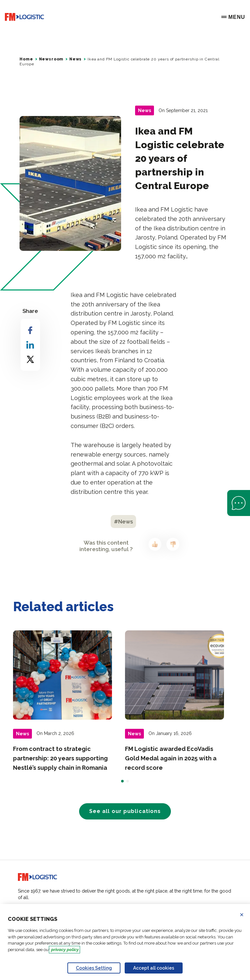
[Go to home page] (24, 17)
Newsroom (51, 59)
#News (123, 522)
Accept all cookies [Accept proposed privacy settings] (154, 968)
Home (26, 59)
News (76, 59)
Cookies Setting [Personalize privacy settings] (94, 968)
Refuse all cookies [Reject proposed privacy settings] (246, 915)
